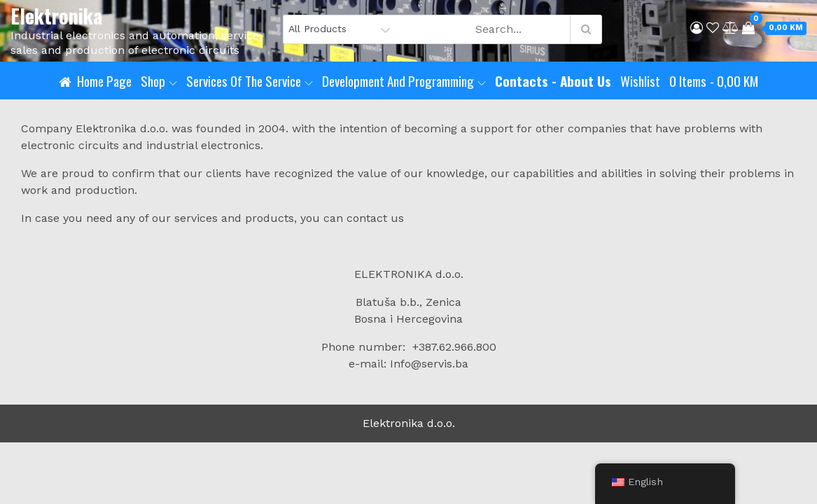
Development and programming (404, 80)
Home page (104, 80)
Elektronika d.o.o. (409, 423)
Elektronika (56, 16)
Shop (159, 80)
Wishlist (640, 80)
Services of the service (250, 80)
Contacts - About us (553, 80)
